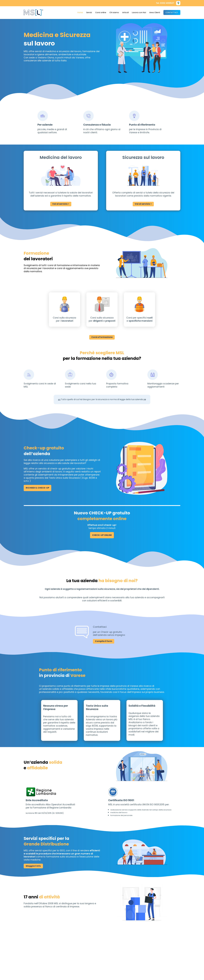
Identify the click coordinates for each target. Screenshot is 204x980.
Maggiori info (33, 866)
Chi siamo (114, 12)
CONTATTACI (172, 12)
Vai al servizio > (61, 204)
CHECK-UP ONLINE (102, 535)
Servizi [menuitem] (89, 12)
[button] (178, 3)
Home (80, 12)
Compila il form (104, 641)
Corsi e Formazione (102, 337)
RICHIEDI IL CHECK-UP (37, 488)
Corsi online (101, 12)
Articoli (125, 12)
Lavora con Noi (139, 12)
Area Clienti (155, 12)
